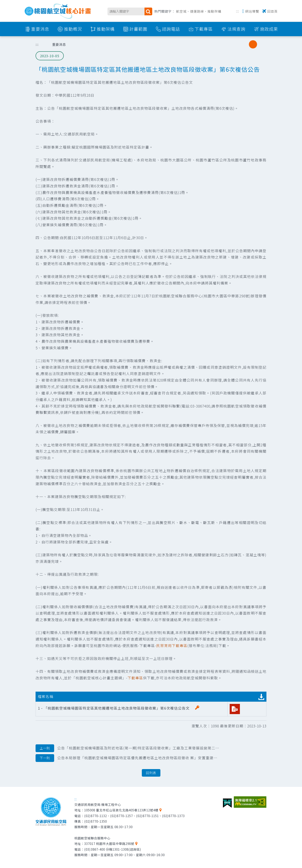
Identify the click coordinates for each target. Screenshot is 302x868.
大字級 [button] (261, 44)
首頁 (43, 44)
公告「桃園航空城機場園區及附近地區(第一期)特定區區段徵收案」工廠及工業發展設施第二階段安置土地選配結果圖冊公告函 (128, 748)
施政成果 (269, 29)
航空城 (181, 11)
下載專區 (204, 29)
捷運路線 (197, 11)
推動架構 (214, 11)
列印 (224, 44)
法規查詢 (236, 29)
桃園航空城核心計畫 (58, 11)
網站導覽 (252, 11)
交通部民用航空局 (51, 812)
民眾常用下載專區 (172, 646)
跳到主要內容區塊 (2, 2)
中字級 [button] (253, 44)
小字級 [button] (245, 44)
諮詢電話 (171, 29)
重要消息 (40, 29)
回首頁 (272, 11)
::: (238, 11)
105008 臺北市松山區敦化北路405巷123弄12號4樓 (121, 810)
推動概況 (73, 29)
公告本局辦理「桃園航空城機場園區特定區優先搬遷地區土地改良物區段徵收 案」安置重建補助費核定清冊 (128, 758)
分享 (234, 44)
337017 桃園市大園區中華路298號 (109, 843)
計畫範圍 (138, 29)
